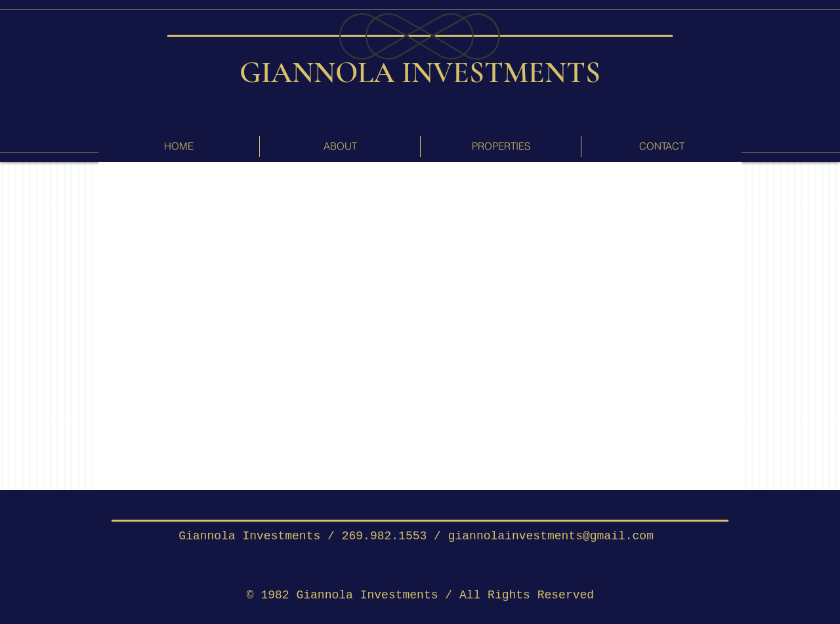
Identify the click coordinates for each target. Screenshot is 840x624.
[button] (500, 146)
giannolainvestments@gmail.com (551, 536)
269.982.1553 (385, 536)
